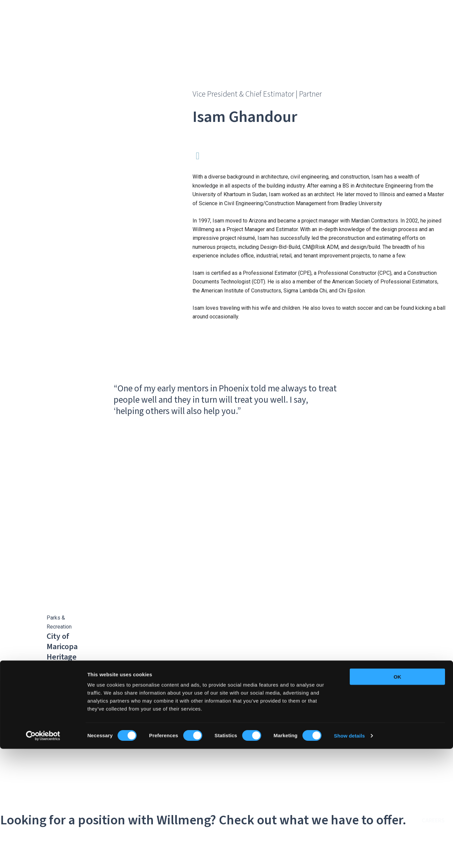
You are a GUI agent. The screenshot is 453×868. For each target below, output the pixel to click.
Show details (350, 855)
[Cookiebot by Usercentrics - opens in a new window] (43, 855)
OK (398, 796)
